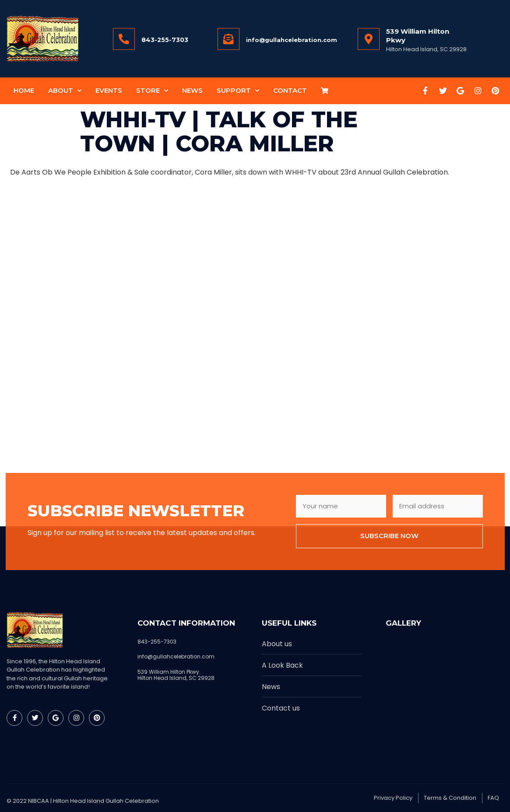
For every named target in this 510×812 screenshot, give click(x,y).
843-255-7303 (165, 40)
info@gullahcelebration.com (292, 40)
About (65, 91)
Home (24, 90)
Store (152, 91)
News (192, 90)
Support (238, 91)
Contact (290, 90)
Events (109, 90)
